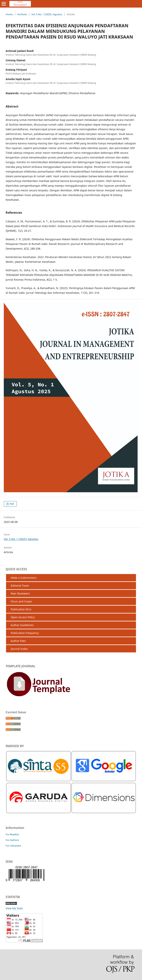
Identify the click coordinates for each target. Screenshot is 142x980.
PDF (12, 504)
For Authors (12, 840)
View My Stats (14, 908)
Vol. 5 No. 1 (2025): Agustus (47, 14)
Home (9, 14)
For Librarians (13, 846)
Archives (22, 14)
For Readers (12, 834)
